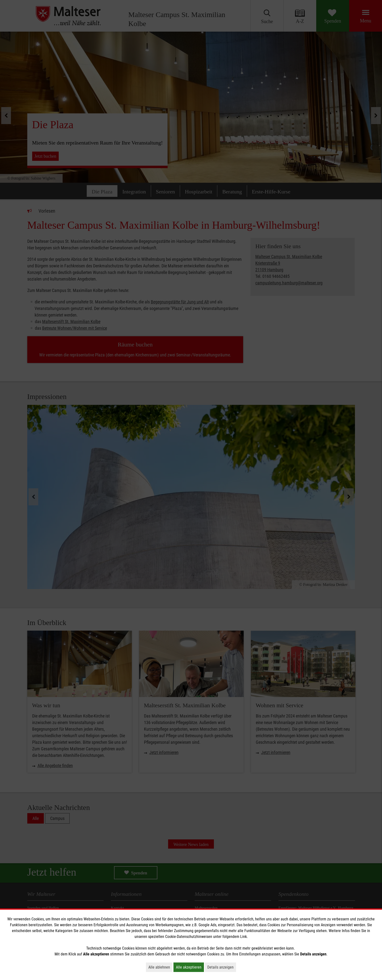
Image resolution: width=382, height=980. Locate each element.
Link (244, 937)
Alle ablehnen (160, 967)
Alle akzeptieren (190, 967)
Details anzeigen (222, 967)
